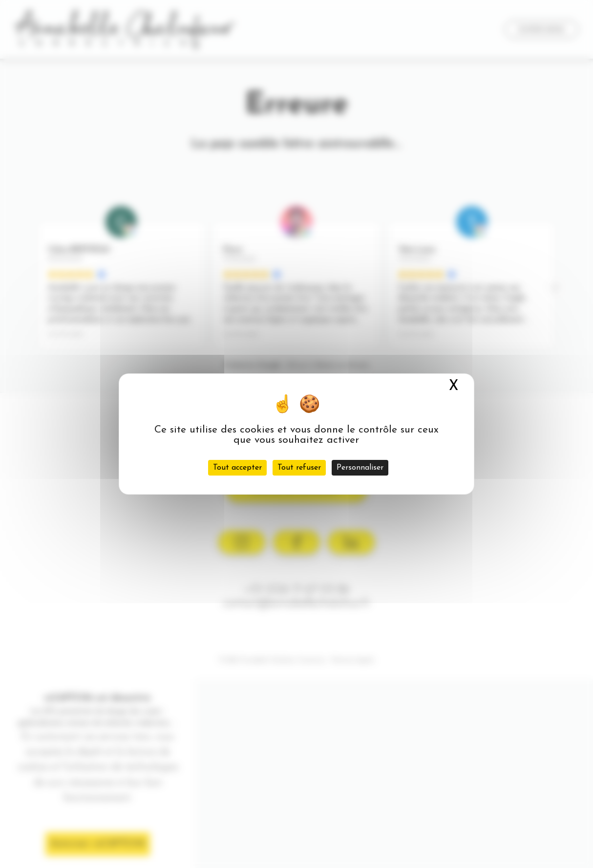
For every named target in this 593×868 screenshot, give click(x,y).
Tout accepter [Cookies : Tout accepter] (237, 468)
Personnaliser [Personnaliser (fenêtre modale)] (360, 468)
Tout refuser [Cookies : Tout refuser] (299, 468)
